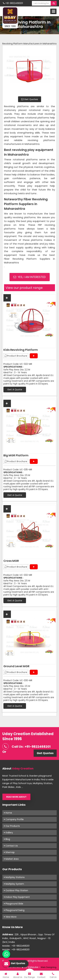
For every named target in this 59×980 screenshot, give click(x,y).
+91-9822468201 (13, 3)
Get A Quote (15, 389)
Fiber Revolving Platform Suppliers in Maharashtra (29, 261)
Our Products (12, 826)
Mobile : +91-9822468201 (16, 946)
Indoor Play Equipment (17, 897)
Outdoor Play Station (16, 890)
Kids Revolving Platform (21, 350)
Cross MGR (11, 561)
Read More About (16, 797)
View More (10, 917)
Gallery (8, 833)
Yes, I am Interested (29, 277)
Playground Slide (14, 904)
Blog (7, 839)
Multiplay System (14, 884)
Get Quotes (30, 99)
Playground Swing (14, 910)
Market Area (11, 859)
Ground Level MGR (16, 666)
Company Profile (14, 819)
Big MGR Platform (16, 455)
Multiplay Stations (14, 877)
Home (8, 813)
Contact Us (11, 846)
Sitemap (9, 852)
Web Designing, (49, 967)
